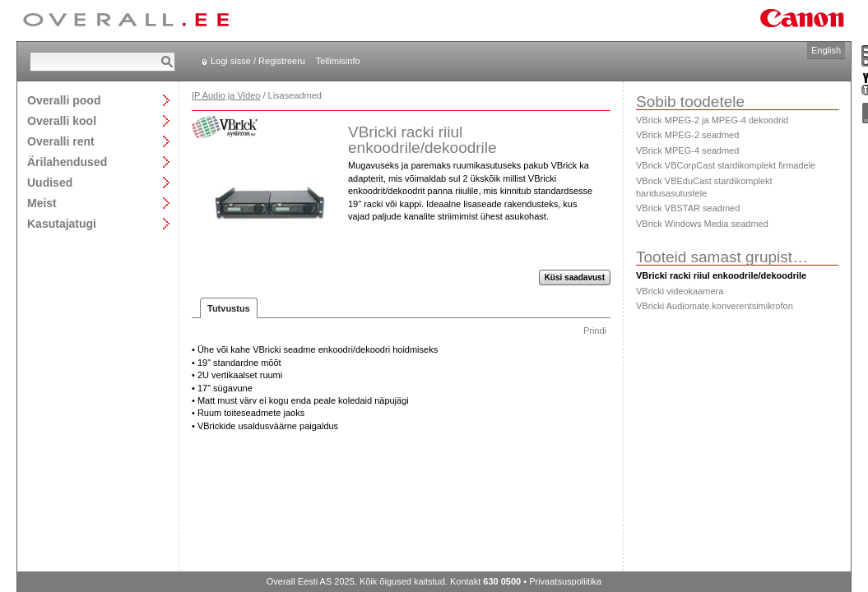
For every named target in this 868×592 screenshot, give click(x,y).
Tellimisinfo (338, 61)
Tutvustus (229, 308)
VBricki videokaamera (680, 291)
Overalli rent (61, 141)
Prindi (595, 331)
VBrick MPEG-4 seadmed (687, 150)
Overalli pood (64, 100)
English (826, 50)
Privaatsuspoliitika (565, 581)
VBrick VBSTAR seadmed (688, 208)
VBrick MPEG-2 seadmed (687, 135)
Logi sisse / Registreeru (258, 61)
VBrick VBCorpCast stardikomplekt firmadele (726, 165)
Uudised (50, 182)
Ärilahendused (67, 162)
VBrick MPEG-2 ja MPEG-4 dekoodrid (712, 120)
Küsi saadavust (575, 277)
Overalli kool (62, 120)
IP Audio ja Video (226, 95)
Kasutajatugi (62, 223)
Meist (42, 203)
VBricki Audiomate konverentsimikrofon (715, 306)
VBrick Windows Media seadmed (702, 224)
